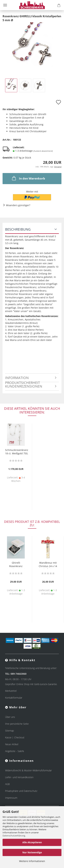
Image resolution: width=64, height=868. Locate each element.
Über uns (10, 717)
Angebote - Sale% (15, 751)
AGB (7, 784)
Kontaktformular (14, 698)
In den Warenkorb (28, 178)
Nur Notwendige (32, 852)
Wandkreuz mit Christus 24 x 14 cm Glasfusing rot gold (48, 565)
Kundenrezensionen (24, 386)
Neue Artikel (12, 744)
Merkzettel (11, 691)
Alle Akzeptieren (32, 842)
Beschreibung (18, 229)
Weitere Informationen (32, 861)
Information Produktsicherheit (23, 379)
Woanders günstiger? (18, 205)
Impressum (11, 798)
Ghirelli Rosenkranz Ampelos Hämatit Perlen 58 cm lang (16, 565)
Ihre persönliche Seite (17, 724)
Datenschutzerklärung (14, 836)
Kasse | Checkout (15, 737)
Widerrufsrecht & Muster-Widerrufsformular (28, 770)
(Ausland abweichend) (43, 151)
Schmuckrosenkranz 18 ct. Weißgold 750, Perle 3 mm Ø (17, 452)
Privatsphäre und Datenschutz (21, 791)
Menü (5, 5)
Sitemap (9, 731)
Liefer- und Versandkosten (19, 777)
